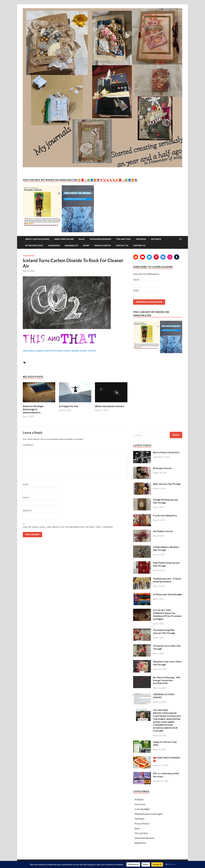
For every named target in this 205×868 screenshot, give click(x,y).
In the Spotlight (34, 246)
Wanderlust (71, 246)
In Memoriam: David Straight (168, 594)
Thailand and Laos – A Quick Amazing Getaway (167, 580)
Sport (86, 246)
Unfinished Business (100, 239)
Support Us (139, 246)
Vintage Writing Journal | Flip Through (166, 501)
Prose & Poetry (103, 246)
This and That (123, 239)
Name (27, 484)
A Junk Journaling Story (165, 515)
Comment (29, 445)
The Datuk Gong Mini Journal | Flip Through (164, 631)
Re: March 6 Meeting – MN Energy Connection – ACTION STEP (167, 680)
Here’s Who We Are (64, 239)
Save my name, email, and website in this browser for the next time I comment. (68, 527)
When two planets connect (110, 406)
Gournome (54, 246)
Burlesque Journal (162, 468)
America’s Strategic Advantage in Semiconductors (33, 409)
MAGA (82, 239)
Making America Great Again (149, 814)
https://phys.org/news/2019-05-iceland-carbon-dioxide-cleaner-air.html (59, 351)
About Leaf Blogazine (37, 239)
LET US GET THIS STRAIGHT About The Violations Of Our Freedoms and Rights (167, 614)
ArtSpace (156, 239)
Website (27, 511)
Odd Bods (141, 239)
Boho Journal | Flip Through (167, 484)
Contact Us (122, 246)
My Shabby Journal (163, 531)
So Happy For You (69, 406)
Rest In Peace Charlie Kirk (166, 452)
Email (27, 498)
